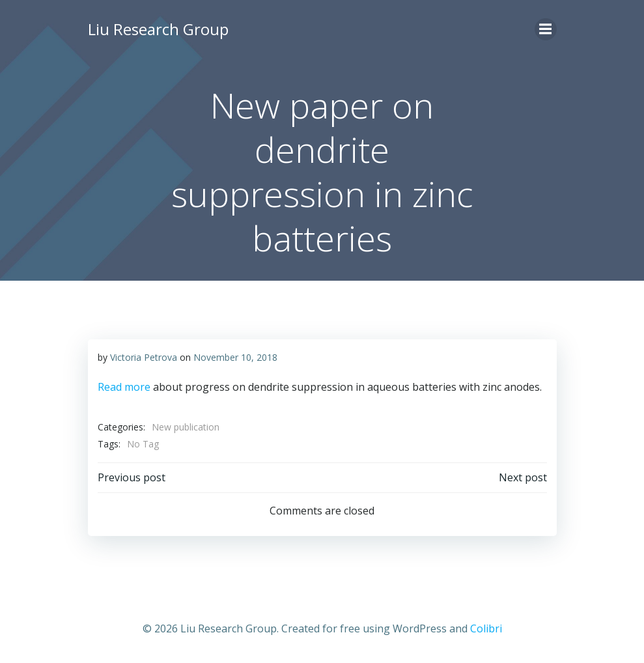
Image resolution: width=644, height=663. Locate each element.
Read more (124, 387)
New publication (186, 427)
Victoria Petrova (144, 357)
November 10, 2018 (235, 357)
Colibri (486, 628)
